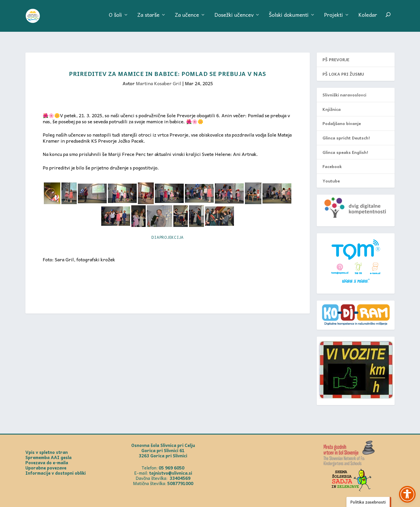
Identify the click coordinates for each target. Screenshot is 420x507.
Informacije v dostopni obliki (56, 467)
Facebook (332, 160)
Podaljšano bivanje (342, 117)
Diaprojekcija (168, 231)
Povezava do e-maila (47, 456)
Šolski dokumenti (289, 18)
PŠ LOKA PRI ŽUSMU (343, 68)
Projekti (333, 18)
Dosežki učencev (234, 18)
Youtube (331, 174)
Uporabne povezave (46, 461)
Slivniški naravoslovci (344, 88)
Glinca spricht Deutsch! (346, 131)
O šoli (115, 18)
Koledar (368, 18)
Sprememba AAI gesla (48, 451)
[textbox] (168, 181)
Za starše (148, 18)
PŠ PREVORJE (336, 53)
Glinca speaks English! (345, 146)
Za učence (187, 18)
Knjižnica (332, 103)
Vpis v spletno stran (47, 446)
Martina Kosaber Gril (159, 77)
